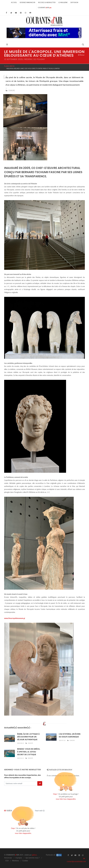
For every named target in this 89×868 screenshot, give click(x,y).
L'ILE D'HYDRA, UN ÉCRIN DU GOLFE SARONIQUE (70, 735)
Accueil (14, 2)
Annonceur (8, 858)
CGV (7, 861)
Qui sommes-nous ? (33, 858)
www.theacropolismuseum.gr (15, 618)
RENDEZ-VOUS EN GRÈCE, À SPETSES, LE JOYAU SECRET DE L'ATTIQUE (29, 752)
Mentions (15, 861)
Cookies (25, 861)
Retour (81, 55)
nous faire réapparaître (23, 833)
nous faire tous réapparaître (66, 799)
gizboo (34, 855)
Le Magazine (63, 2)
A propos (19, 858)
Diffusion (74, 2)
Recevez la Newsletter (47, 2)
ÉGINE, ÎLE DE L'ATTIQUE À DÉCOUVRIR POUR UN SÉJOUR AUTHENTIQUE (28, 737)
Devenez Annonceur (27, 2)
